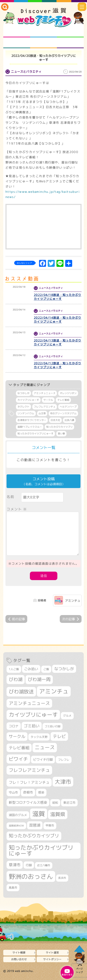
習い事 (61, 434)
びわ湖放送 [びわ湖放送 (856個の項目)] (21, 691)
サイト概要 (19, 953)
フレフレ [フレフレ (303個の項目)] (64, 760)
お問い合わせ (19, 959)
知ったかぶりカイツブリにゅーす (35, 434)
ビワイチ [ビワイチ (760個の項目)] (18, 759)
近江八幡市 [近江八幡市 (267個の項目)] (44, 865)
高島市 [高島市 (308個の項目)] (13, 888)
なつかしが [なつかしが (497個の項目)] (64, 669)
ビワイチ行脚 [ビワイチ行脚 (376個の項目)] (43, 760)
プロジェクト (43, 43)
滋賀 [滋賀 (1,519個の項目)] (39, 814)
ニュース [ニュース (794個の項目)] (45, 747)
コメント (17, 509)
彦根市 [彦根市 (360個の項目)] (28, 792)
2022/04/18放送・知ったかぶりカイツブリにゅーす (58, 297)
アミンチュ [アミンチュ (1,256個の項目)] (54, 691)
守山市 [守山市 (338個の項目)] (13, 792)
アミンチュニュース (45, 393)
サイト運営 (52, 953)
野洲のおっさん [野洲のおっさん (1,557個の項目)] (31, 876)
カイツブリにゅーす (28, 400)
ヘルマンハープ (68, 407)
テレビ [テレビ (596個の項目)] (59, 736)
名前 (10, 497)
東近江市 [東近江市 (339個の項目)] (69, 803)
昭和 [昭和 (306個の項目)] (55, 803)
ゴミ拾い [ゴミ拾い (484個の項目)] (32, 726)
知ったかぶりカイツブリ (59, 427)
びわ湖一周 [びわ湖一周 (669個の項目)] (39, 679)
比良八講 (69, 420)
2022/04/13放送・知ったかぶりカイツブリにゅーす (58, 342)
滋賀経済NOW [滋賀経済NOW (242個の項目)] (16, 826)
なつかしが (23, 393)
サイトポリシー (52, 959)
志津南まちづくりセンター (32, 420)
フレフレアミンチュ (45, 407)
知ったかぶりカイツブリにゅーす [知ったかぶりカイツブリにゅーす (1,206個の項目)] (41, 850)
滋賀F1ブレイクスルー (30, 427)
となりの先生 (43, 32)
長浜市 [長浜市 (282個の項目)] (62, 878)
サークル (48, 400)
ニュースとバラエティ (70, 43)
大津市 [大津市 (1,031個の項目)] (63, 782)
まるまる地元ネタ (17, 43)
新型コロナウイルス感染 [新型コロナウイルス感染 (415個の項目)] (28, 802)
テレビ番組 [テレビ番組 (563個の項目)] (19, 748)
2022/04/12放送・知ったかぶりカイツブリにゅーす (58, 365)
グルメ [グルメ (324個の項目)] (67, 716)
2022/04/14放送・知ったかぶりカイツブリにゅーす (58, 320)
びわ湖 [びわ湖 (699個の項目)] (16, 679)
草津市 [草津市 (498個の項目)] (15, 865)
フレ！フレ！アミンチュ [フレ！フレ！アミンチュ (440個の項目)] (29, 782)
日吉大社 (55, 420)
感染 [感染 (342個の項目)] (41, 792)
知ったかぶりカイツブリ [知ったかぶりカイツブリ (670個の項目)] (34, 836)
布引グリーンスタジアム (63, 413)
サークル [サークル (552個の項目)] (17, 736)
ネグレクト (23, 407)
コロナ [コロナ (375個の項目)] (14, 726)
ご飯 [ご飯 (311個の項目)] (46, 669)
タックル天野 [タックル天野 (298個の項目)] (39, 737)
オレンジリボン (68, 393)
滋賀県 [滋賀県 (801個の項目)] (58, 814)
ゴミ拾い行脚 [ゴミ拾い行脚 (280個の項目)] (53, 726)
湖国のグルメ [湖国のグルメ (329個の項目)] (18, 815)
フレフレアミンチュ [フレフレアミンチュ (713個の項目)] (29, 770)
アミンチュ (73, 601)
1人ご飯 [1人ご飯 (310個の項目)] (14, 669)
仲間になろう (70, 32)
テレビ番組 (63, 400)
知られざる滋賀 (17, 32)
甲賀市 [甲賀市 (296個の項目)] (50, 826)
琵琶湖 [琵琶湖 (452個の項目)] (35, 825)
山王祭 (42, 413)
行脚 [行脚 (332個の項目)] (29, 865)
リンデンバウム (26, 413)
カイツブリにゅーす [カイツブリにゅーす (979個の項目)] (33, 715)
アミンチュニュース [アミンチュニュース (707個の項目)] (29, 703)
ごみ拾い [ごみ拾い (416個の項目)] (31, 669)
